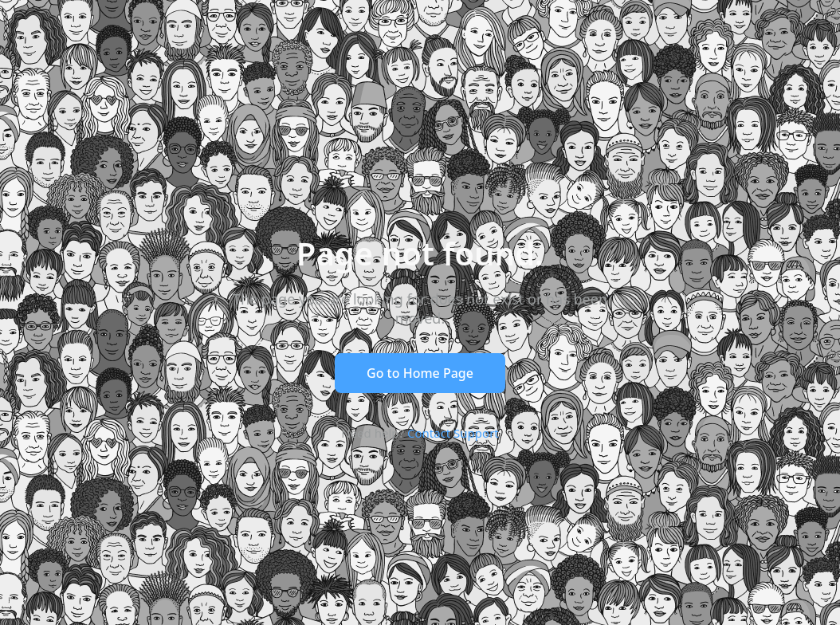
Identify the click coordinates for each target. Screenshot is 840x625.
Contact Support (453, 433)
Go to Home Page (420, 373)
